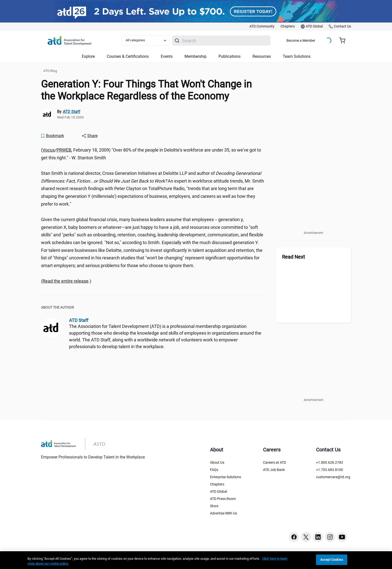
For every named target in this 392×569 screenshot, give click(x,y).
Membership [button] (195, 56)
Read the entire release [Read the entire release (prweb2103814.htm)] (65, 281)
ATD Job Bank (274, 470)
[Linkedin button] (318, 537)
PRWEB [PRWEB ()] (64, 150)
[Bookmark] (52, 136)
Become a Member (301, 41)
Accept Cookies (332, 560)
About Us (217, 462)
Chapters (217, 484)
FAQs (214, 470)
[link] (262, 27)
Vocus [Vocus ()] (49, 150)
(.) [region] (66, 281)
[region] (196, 560)
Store (214, 506)
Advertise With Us (223, 513)
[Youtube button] (342, 537)
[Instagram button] (330, 537)
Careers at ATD (274, 462)
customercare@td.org (333, 477)
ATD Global (218, 491)
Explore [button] (88, 56)
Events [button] (167, 56)
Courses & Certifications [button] (128, 56)
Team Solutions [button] (297, 56)
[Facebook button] (294, 537)
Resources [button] (262, 56)
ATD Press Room (223, 499)
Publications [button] (229, 56)
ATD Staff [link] (71, 112)
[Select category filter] (146, 41)
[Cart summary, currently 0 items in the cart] (344, 41)
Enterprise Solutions (225, 477)
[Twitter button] (306, 537)
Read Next (293, 257)
